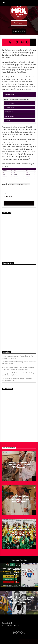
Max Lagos (19, 23)
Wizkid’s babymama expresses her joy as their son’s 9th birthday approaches (20, 600)
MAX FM (8, 196)
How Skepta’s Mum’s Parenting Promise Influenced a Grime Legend (19, 363)
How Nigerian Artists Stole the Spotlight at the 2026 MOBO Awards (17, 357)
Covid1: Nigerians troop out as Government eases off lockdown (19, 572)
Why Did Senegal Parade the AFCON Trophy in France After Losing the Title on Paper (18, 368)
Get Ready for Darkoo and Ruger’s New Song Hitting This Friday (17, 379)
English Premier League (20, 184)
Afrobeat (7, 453)
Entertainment (9, 521)
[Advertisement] (19, 238)
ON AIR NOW (19, 31)
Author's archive (19, 203)
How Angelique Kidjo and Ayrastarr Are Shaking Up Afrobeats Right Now (18, 374)
